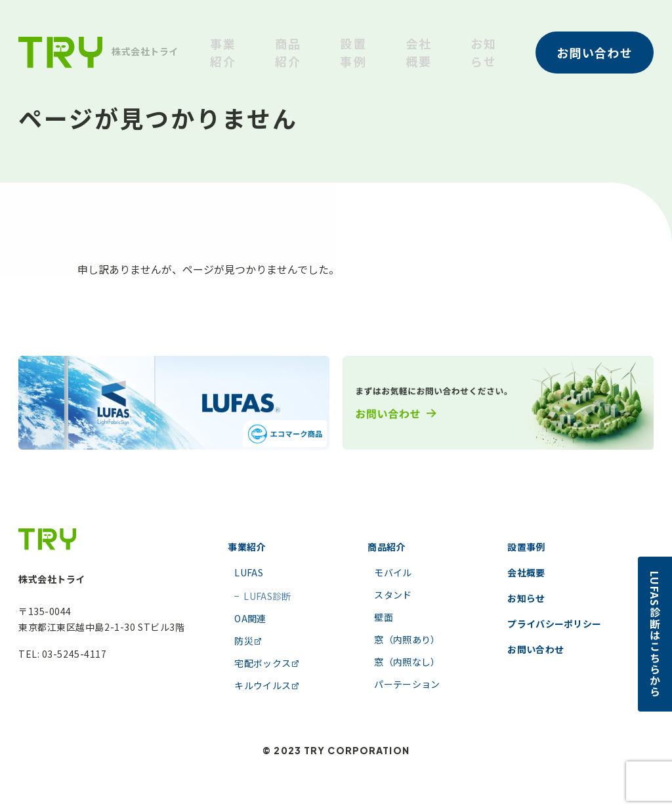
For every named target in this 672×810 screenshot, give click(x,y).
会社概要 (419, 52)
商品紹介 (288, 52)
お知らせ (484, 52)
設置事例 (353, 52)
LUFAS (249, 572)
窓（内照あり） (407, 639)
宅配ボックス (267, 663)
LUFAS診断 (262, 596)
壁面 (384, 617)
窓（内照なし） (407, 662)
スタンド (393, 595)
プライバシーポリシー (554, 624)
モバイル (393, 572)
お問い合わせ (535, 649)
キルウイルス (267, 685)
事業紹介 (223, 52)
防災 (248, 641)
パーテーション (407, 684)
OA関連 (250, 618)
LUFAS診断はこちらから (655, 634)
